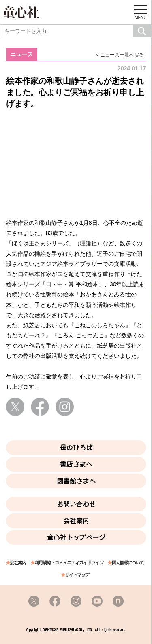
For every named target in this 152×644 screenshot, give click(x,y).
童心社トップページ (76, 537)
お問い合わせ (76, 504)
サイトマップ (77, 575)
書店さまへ (76, 464)
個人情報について (128, 563)
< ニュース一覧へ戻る (120, 55)
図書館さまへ (76, 481)
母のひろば (76, 448)
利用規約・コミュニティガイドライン (69, 563)
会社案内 (76, 521)
